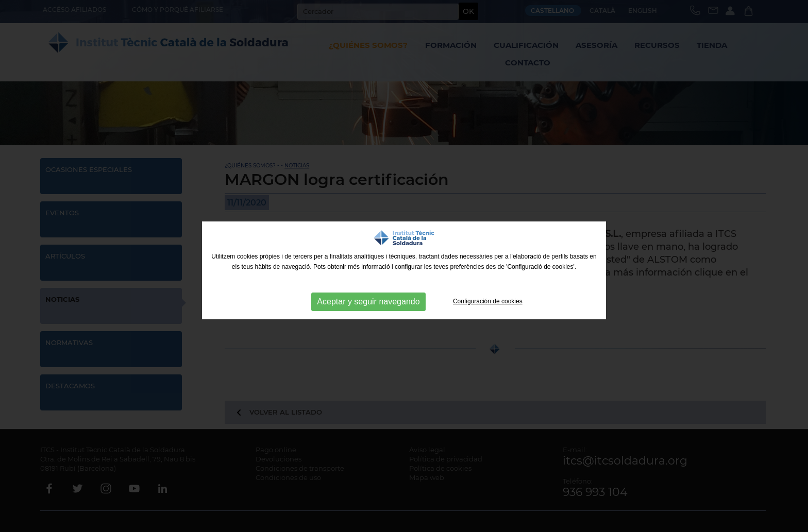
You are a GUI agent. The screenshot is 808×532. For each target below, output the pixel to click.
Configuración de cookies (488, 301)
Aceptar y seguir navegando (368, 302)
